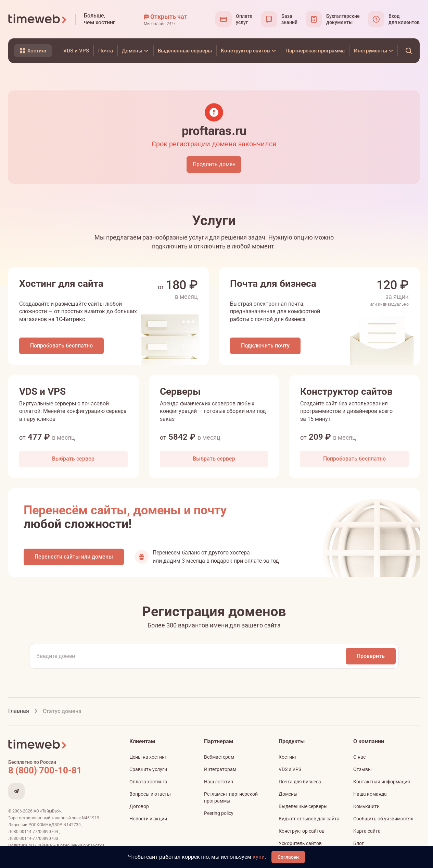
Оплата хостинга (148, 785)
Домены (288, 797)
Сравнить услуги (148, 773)
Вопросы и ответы (150, 797)
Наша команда (370, 797)
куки (259, 857)
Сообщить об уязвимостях (383, 822)
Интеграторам (220, 773)
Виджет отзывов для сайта (309, 822)
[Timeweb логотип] (38, 19)
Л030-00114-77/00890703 (34, 842)
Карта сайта (367, 834)
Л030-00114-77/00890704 (34, 835)
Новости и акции (148, 822)
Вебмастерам (219, 760)
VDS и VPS (290, 773)
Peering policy (219, 817)
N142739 (72, 828)
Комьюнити (366, 810)
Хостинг (288, 760)
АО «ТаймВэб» (47, 815)
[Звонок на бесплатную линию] (60, 774)
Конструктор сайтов (302, 834)
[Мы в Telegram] (16, 795)
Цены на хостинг (148, 760)
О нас (359, 760)
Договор (139, 810)
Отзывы (362, 773)
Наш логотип (219, 785)
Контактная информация (382, 785)
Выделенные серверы (303, 810)
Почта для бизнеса (300, 785)
